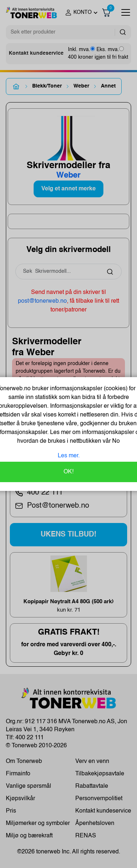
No (115, 441)
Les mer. (69, 456)
